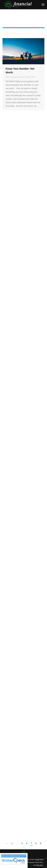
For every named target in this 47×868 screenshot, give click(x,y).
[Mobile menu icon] (43, 5)
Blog (7, 77)
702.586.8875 (38, 865)
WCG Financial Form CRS (33, 862)
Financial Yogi (24, 19)
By (17, 77)
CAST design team (37, 860)
